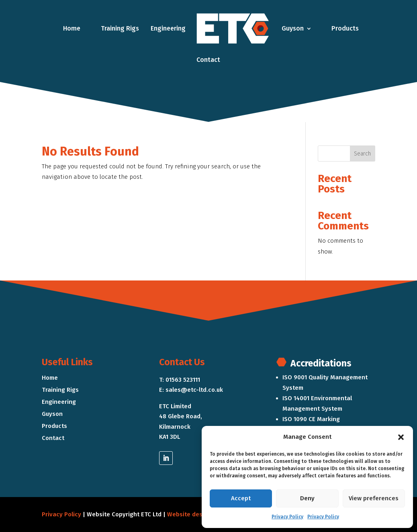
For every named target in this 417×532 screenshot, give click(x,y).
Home (72, 28)
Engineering (168, 28)
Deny (307, 498)
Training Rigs (120, 28)
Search (362, 154)
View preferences (374, 498)
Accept (241, 498)
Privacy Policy (287, 517)
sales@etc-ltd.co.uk (194, 390)
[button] (401, 437)
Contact (208, 60)
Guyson (293, 28)
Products (345, 28)
